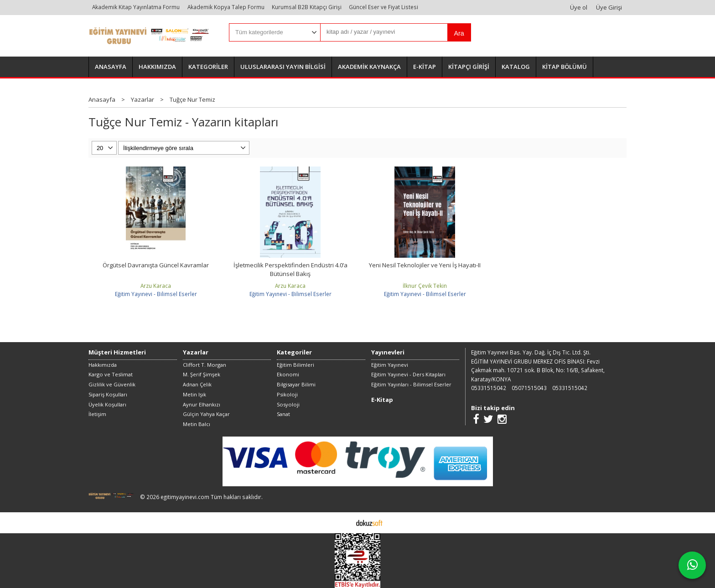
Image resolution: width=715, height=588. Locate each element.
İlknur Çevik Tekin (425, 286)
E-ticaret (343, 522)
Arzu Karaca (156, 286)
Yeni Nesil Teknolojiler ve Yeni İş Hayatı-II (425, 265)
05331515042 (489, 388)
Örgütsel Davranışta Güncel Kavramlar (156, 265)
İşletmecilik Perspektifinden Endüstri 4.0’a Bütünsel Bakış (290, 270)
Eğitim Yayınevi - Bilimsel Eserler (156, 294)
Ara (459, 33)
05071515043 (529, 388)
